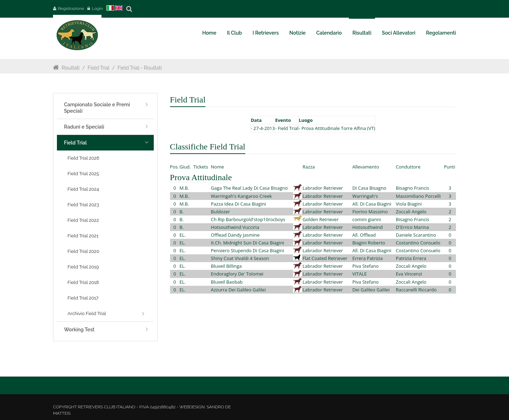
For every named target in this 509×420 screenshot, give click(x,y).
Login (97, 8)
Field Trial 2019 (83, 267)
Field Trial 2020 (83, 251)
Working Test (79, 330)
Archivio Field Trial (87, 313)
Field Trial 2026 (83, 158)
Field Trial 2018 (83, 282)
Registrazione (71, 8)
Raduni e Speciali (84, 127)
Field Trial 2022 (83, 220)
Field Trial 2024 (83, 189)
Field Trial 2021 (83, 236)
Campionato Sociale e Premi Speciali (97, 108)
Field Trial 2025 (83, 174)
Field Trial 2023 (83, 205)
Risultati (71, 68)
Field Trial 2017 (83, 298)
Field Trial (99, 68)
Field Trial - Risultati (140, 68)
